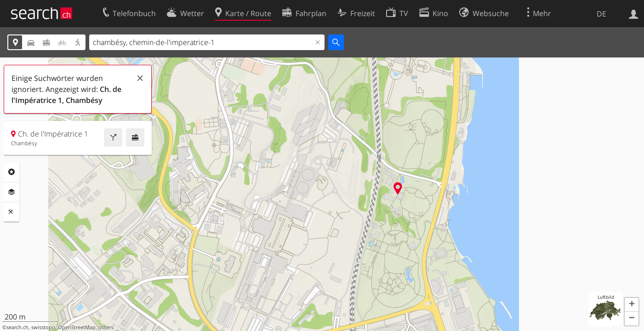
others (106, 327)
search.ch (17, 327)
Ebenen (11, 192)
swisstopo (43, 327)
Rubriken (11, 172)
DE (601, 14)
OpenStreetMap (77, 327)
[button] (632, 305)
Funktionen (11, 212)
